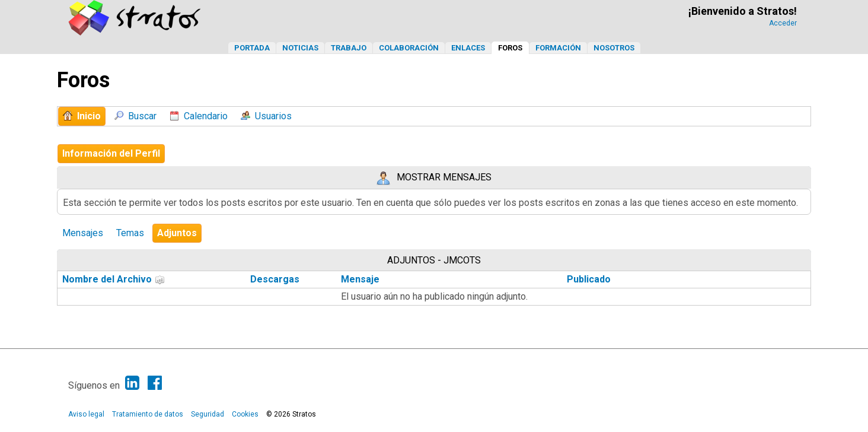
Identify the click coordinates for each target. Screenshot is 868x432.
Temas (130, 233)
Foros (510, 48)
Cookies (245, 414)
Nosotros (614, 48)
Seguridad (208, 414)
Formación (558, 48)
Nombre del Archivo (114, 279)
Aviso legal (86, 414)
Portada (252, 48)
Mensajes (83, 233)
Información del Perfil (111, 153)
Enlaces (468, 48)
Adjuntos (177, 233)
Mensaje (360, 279)
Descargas (275, 279)
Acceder (783, 23)
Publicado (589, 279)
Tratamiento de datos (148, 414)
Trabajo (349, 48)
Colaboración (409, 48)
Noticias (300, 48)
